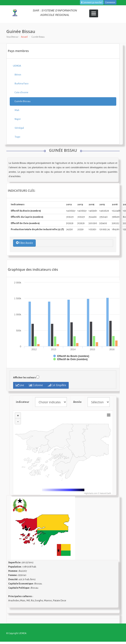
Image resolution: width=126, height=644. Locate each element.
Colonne (36, 385)
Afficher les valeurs (25, 378)
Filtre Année (24, 243)
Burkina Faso (21, 84)
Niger (17, 119)
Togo (17, 137)
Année (78, 402)
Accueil (24, 37)
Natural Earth (105, 493)
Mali (16, 110)
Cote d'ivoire (21, 92)
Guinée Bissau (22, 101)
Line (20, 385)
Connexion (110, 2)
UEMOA (17, 66)
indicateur (23, 402)
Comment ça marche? (92, 2)
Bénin (17, 75)
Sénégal (18, 128)
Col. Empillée (57, 385)
